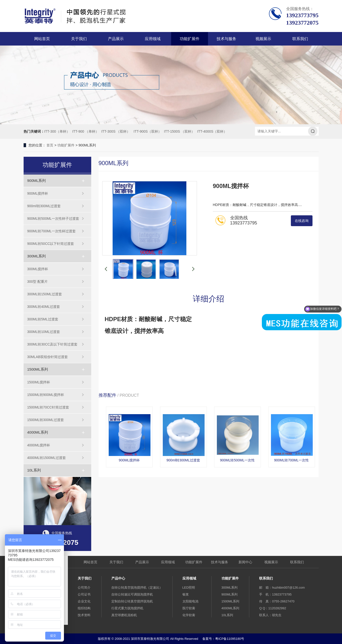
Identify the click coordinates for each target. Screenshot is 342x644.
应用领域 (153, 39)
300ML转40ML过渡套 (44, 307)
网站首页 (42, 39)
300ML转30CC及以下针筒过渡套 (52, 344)
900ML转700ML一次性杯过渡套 (52, 231)
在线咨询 (302, 221)
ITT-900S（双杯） (148, 131)
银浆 (186, 594)
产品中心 (118, 578)
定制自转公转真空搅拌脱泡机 (132, 601)
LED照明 (189, 588)
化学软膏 (189, 615)
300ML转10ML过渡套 (44, 332)
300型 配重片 (37, 282)
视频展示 (263, 39)
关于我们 (79, 39)
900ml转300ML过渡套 (44, 206)
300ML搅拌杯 (38, 269)
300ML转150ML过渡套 (45, 294)
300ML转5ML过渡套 (43, 319)
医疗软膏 (189, 608)
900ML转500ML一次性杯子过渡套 (53, 219)
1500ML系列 (38, 369)
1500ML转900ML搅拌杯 (46, 395)
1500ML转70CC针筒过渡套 (48, 407)
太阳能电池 (190, 601)
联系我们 (300, 39)
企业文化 (84, 601)
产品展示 (116, 39)
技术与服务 (226, 39)
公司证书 (84, 594)
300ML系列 (37, 256)
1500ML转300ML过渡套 (46, 420)
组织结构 (84, 608)
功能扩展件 (190, 39)
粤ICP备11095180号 (230, 639)
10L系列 (34, 470)
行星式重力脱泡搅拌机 (127, 608)
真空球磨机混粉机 (124, 615)
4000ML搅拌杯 (39, 445)
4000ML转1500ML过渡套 (47, 458)
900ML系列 (37, 181)
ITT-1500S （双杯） (179, 131)
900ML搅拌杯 (38, 193)
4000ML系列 (38, 432)
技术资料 (84, 615)
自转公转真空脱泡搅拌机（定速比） (137, 588)
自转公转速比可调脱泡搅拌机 (132, 594)
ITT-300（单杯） (57, 131)
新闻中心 (245, 562)
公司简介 (84, 588)
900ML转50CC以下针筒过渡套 (51, 244)
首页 (50, 145)
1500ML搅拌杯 (39, 382)
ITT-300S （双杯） (116, 131)
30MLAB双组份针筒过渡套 (48, 357)
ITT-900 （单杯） (86, 131)
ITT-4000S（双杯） (212, 131)
